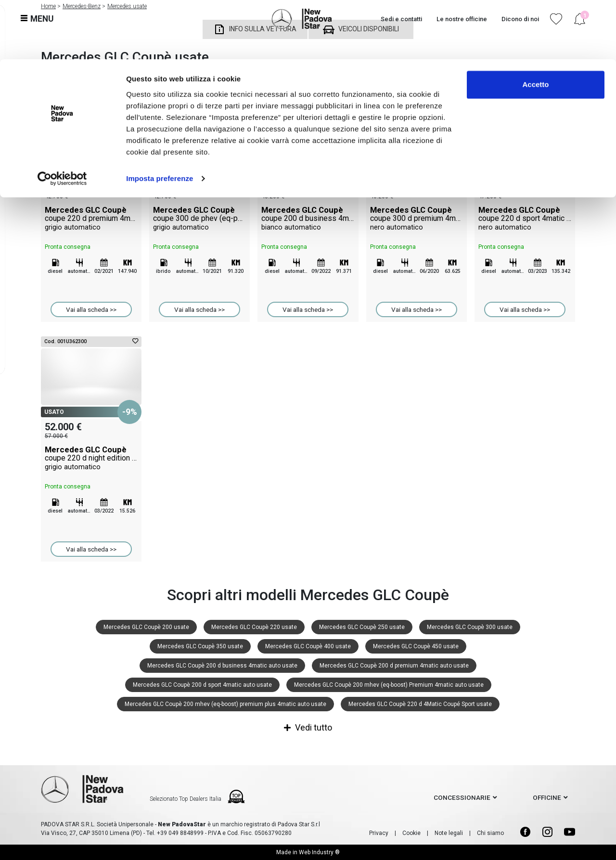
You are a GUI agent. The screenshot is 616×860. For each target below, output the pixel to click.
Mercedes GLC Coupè (91, 218)
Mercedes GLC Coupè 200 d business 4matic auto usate (222, 666)
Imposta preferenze (160, 119)
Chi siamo (490, 833)
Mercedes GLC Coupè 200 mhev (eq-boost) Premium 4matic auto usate (389, 685)
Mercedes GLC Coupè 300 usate (470, 627)
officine (547, 797)
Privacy (379, 833)
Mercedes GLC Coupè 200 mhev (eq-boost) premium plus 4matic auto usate (225, 704)
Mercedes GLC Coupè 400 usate (308, 646)
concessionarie (462, 797)
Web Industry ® (319, 852)
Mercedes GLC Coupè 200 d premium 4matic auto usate (394, 666)
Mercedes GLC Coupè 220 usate (254, 627)
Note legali (449, 833)
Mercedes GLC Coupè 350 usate (200, 646)
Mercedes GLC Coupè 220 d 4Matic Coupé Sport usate (420, 704)
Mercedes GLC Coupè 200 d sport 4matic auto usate (202, 685)
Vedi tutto (308, 727)
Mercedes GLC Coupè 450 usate (416, 646)
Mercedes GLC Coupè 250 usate (362, 627)
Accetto (535, 25)
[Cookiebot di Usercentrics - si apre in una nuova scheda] (62, 119)
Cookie (411, 833)
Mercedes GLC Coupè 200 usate (146, 627)
